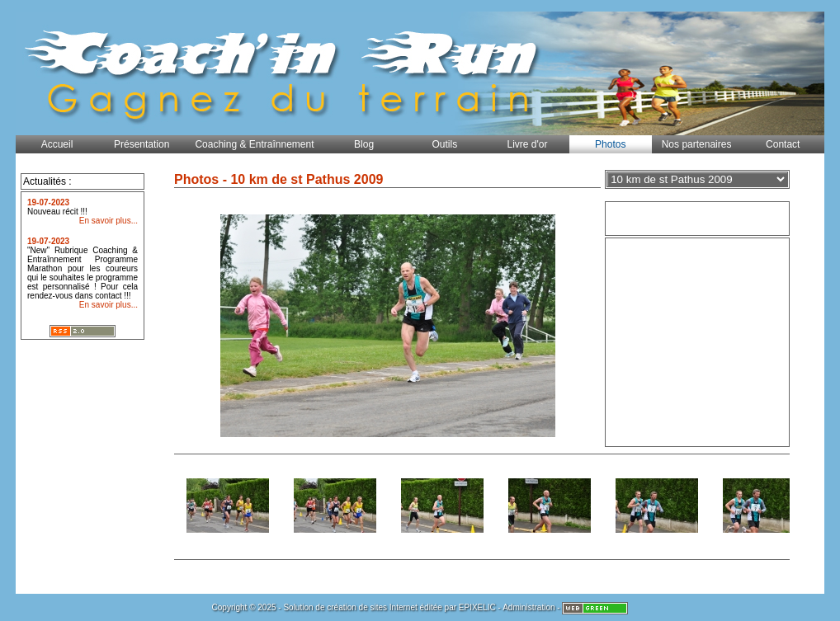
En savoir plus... (109, 221)
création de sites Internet (372, 607)
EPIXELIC (477, 607)
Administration (529, 607)
